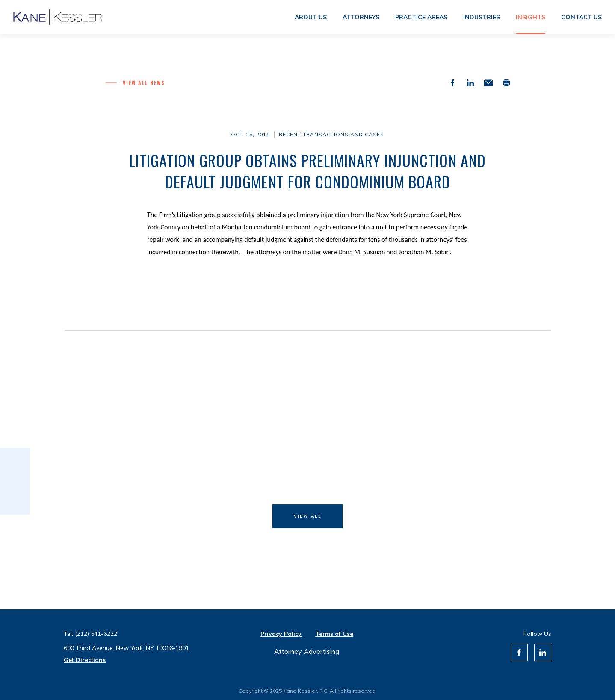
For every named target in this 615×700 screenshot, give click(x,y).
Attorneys (361, 17)
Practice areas (421, 17)
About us (311, 17)
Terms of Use (334, 634)
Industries (482, 17)
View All (308, 516)
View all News (144, 83)
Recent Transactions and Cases (331, 134)
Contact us (581, 17)
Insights (531, 17)
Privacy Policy (281, 634)
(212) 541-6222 (96, 634)
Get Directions (85, 660)
